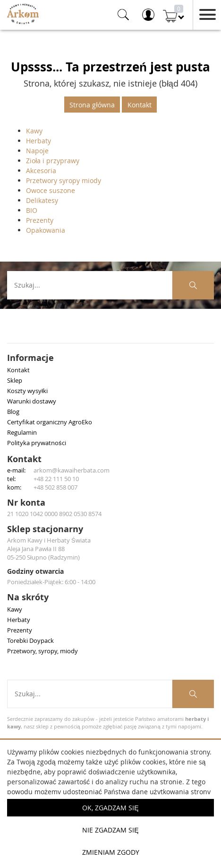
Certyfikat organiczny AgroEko (50, 422)
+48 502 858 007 (55, 487)
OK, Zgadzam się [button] (110, 808)
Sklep (15, 380)
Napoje (37, 151)
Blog (13, 412)
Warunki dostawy (32, 401)
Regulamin (22, 432)
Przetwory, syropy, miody (42, 651)
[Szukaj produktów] (193, 285)
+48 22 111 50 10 (56, 479)
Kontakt (140, 105)
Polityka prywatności (37, 443)
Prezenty (40, 220)
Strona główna (92, 105)
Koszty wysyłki (27, 391)
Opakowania (46, 230)
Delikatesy (42, 200)
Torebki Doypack (30, 640)
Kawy (34, 131)
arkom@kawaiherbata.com (72, 470)
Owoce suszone (51, 190)
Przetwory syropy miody (64, 180)
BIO (32, 210)
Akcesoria (41, 171)
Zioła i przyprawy (53, 161)
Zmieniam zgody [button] (111, 852)
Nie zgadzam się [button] (110, 830)
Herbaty (38, 141)
